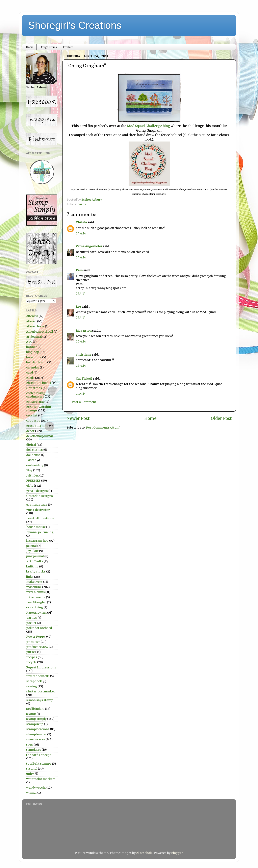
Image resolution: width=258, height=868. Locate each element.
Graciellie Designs (40, 496)
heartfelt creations (40, 518)
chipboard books (39, 383)
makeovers (34, 582)
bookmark (34, 357)
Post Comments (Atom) (103, 428)
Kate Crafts (35, 561)
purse (30, 652)
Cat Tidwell (84, 379)
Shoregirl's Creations (75, 25)
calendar (33, 367)
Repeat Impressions (41, 667)
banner (32, 347)
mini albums (35, 592)
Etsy (29, 470)
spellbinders (35, 709)
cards (82, 204)
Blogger (177, 853)
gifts (30, 486)
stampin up (35, 724)
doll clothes (34, 450)
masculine (34, 587)
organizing (35, 607)
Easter (31, 460)
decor (30, 431)
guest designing (38, 510)
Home (30, 47)
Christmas (34, 388)
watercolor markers (41, 779)
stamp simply (36, 719)
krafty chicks (36, 571)
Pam (79, 270)
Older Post (221, 418)
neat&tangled (36, 602)
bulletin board (36, 362)
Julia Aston (84, 331)
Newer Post (78, 418)
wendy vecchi (36, 788)
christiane (83, 355)
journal (31, 546)
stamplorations (38, 729)
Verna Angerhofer (89, 246)
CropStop (33, 421)
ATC (29, 342)
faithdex (32, 476)
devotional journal (40, 436)
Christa (81, 222)
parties (32, 618)
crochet (32, 415)
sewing (32, 686)
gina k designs (37, 491)
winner (31, 793)
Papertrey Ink (36, 613)
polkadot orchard (39, 628)
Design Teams (48, 47)
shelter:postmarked (41, 691)
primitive (33, 642)
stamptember (36, 734)
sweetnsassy (36, 739)
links (30, 577)
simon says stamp (40, 700)
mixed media (36, 597)
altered (31, 321)
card (30, 373)
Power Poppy (36, 637)
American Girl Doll (40, 332)
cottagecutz (35, 402)
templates (34, 750)
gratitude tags (37, 505)
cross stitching (37, 426)
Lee (79, 307)
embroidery (35, 465)
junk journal (35, 556)
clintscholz (144, 853)
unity (30, 774)
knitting (32, 566)
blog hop (33, 352)
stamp (31, 714)
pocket (31, 623)
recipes (32, 657)
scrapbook (34, 681)
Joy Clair (32, 551)
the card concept (38, 755)
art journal (34, 337)
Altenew (32, 316)
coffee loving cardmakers (36, 395)
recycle (31, 662)
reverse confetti (38, 676)
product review (37, 647)
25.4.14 (81, 293)
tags (30, 745)
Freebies (68, 47)
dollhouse (33, 455)
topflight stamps (39, 764)
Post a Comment (84, 402)
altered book (35, 326)
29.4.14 (81, 394)
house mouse (36, 527)
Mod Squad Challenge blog (149, 126)
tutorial (32, 769)
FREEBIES (33, 481)
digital (31, 445)
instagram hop (37, 541)
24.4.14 (81, 233)
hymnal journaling (40, 532)
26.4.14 (81, 341)
